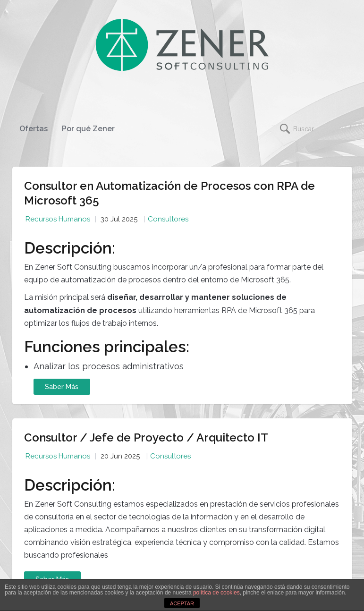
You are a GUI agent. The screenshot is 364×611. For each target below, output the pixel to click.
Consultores (168, 219)
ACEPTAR (182, 603)
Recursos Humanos (58, 219)
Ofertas (34, 129)
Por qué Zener (88, 129)
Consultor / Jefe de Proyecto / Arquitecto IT (146, 437)
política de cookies (216, 593)
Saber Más (62, 387)
